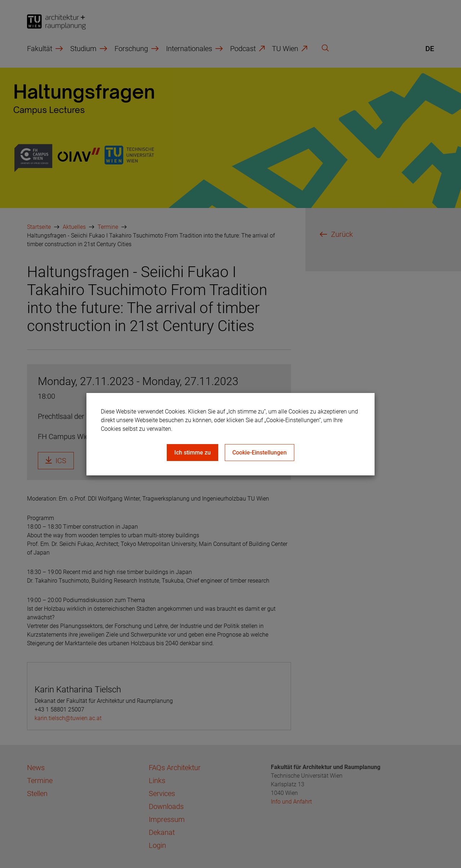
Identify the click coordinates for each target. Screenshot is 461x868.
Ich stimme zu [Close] (193, 453)
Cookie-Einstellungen (259, 453)
